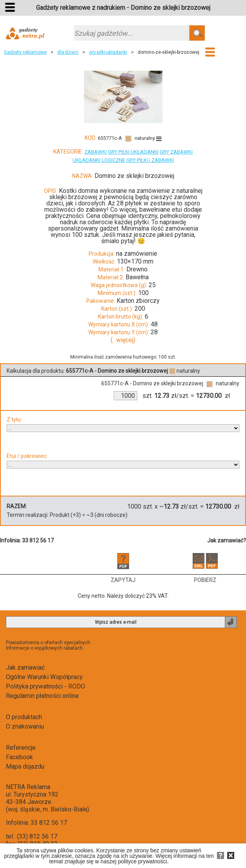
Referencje (21, 748)
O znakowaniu (25, 726)
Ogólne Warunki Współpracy (44, 677)
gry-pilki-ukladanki (108, 52)
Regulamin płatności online (42, 696)
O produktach (24, 717)
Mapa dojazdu (25, 766)
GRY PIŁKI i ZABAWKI (150, 160)
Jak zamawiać (25, 667)
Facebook (19, 757)
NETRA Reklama (28, 787)
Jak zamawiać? (227, 540)
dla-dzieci (68, 52)
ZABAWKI (96, 152)
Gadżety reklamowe (25, 52)
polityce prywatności (142, 861)
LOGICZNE (113, 160)
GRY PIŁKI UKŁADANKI (133, 152)
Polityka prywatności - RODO (46, 686)
